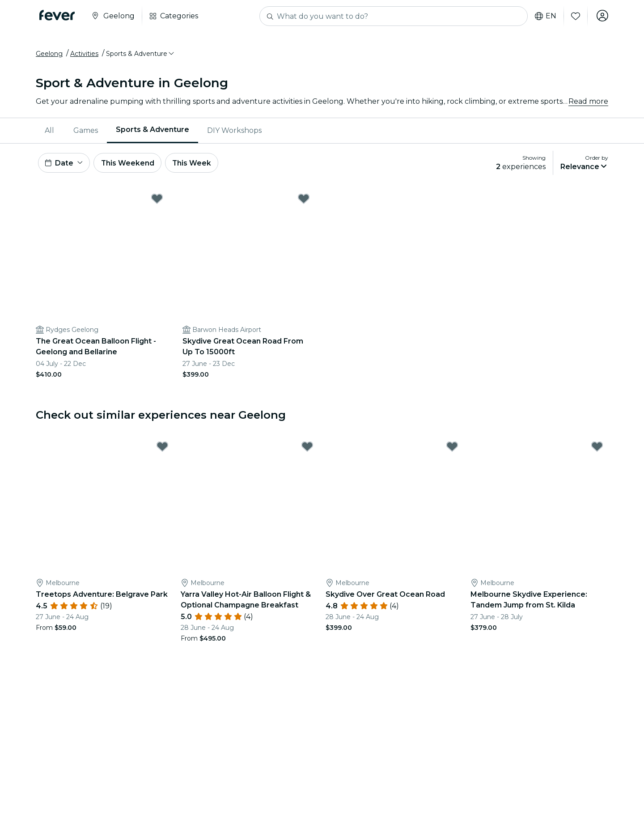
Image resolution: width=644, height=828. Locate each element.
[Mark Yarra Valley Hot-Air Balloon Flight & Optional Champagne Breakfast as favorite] (307, 450)
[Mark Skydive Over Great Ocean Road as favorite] (452, 450)
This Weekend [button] (129, 165)
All (49, 132)
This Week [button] (195, 165)
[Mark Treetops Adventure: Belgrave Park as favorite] (162, 450)
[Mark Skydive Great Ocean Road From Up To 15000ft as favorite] (304, 202)
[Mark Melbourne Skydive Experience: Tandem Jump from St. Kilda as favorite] (597, 450)
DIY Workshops (234, 132)
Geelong (49, 55)
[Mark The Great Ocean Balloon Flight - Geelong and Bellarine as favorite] (157, 202)
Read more (588, 103)
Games (86, 132)
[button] (141, 55)
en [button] (545, 16)
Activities (84, 55)
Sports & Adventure (153, 131)
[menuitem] (50, 132)
